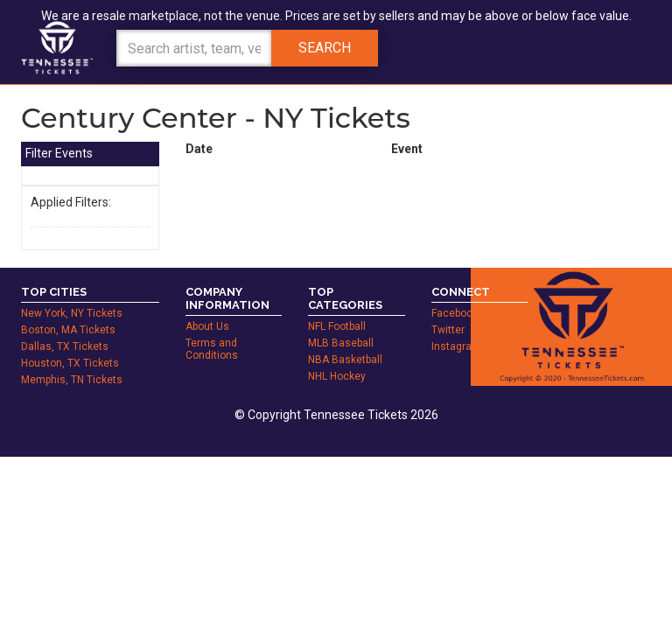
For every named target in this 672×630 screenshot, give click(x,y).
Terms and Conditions (212, 330)
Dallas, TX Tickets (65, 327)
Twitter (448, 311)
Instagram (456, 327)
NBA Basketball (345, 340)
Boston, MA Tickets (68, 311)
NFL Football (337, 307)
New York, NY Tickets (72, 294)
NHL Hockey (337, 357)
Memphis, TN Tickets (72, 360)
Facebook (455, 294)
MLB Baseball (341, 324)
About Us (207, 307)
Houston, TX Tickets (70, 344)
